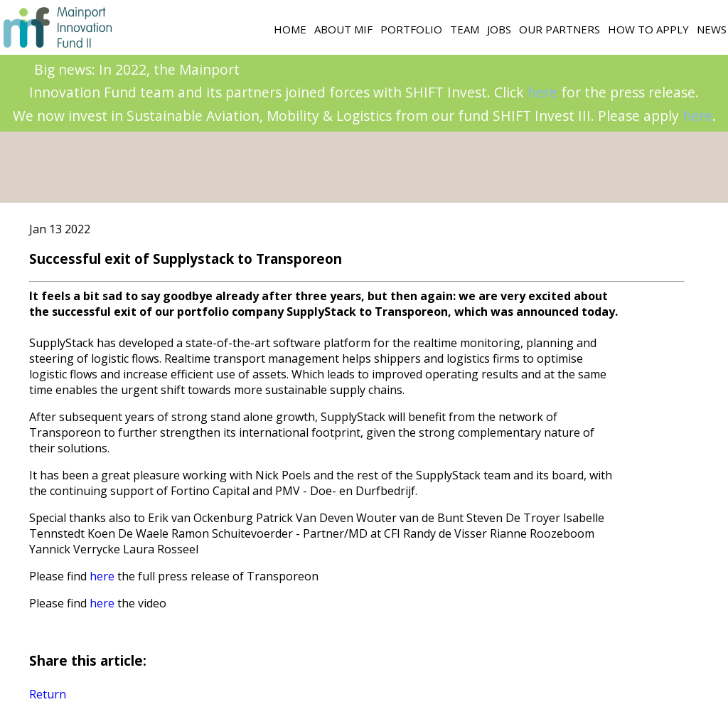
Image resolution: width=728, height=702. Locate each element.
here (542, 92)
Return (48, 694)
